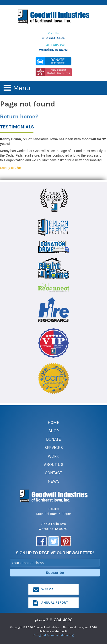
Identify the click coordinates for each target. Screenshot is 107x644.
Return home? (19, 116)
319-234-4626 (53, 38)
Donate (53, 439)
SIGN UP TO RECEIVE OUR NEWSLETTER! (55, 553)
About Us (54, 465)
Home (53, 422)
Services (53, 448)
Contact (53, 473)
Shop (53, 431)
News (54, 481)
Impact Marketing (62, 635)
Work (53, 456)
